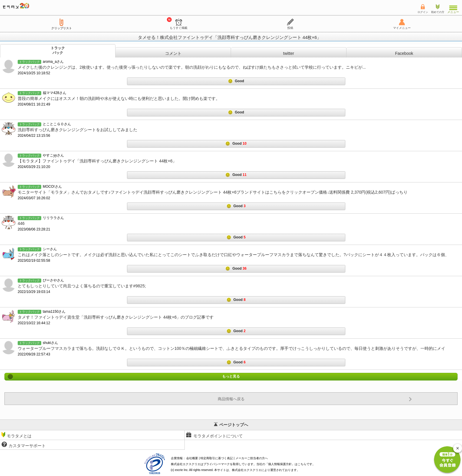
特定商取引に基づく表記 (217, 458)
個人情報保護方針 (280, 464)
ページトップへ (231, 425)
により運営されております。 (266, 470)
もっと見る (231, 377)
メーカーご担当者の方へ (252, 458)
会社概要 (192, 458)
